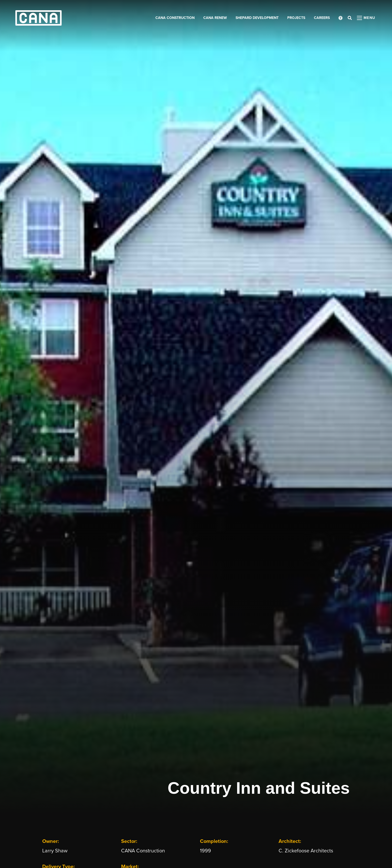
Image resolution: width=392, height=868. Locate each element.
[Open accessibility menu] (341, 18)
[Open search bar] (350, 18)
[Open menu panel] (366, 18)
